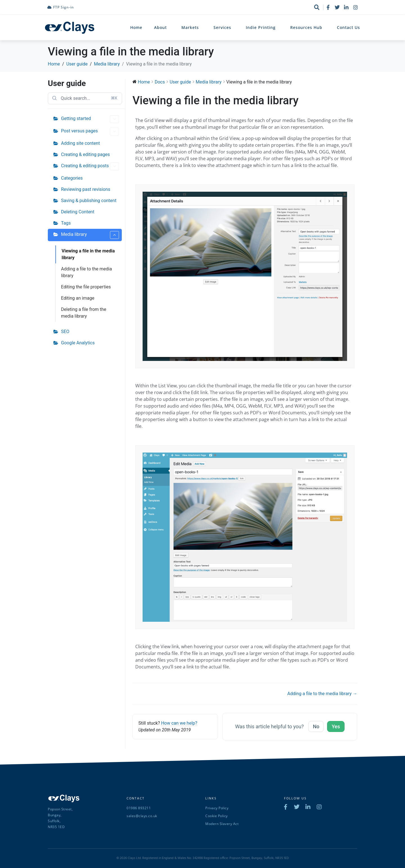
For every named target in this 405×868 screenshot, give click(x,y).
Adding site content (80, 143)
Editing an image (78, 298)
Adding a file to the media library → (322, 694)
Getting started (90, 119)
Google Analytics (78, 343)
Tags (66, 223)
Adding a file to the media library (86, 272)
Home (136, 27)
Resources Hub (308, 28)
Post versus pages (90, 132)
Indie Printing (262, 28)
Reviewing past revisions (86, 189)
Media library (90, 235)
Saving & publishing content (89, 201)
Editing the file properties (86, 287)
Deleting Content (78, 212)
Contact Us (348, 27)
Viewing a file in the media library (88, 254)
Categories (72, 178)
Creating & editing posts (90, 166)
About (162, 28)
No (316, 726)
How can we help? (179, 723)
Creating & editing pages (85, 154)
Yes (336, 726)
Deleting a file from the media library (84, 313)
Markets (192, 28)
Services (224, 28)
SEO (65, 332)
